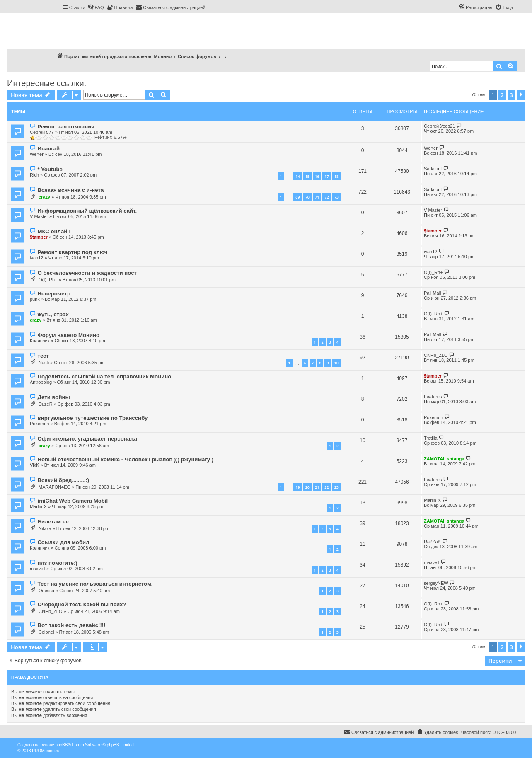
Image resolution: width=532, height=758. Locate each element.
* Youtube (50, 169)
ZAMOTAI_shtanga (444, 459)
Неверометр (54, 294)
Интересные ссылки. (47, 83)
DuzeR (46, 404)
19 (297, 487)
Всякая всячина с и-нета (70, 190)
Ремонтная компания (66, 127)
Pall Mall (433, 293)
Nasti (44, 363)
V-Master (39, 216)
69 (297, 197)
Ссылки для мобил (63, 542)
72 (326, 197)
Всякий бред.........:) (63, 480)
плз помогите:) (57, 563)
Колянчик (40, 341)
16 (317, 176)
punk (35, 299)
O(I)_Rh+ (48, 280)
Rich (34, 175)
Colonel (46, 632)
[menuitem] (96, 7)
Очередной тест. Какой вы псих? (82, 604)
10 (336, 363)
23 (336, 487)
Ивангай (48, 149)
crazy (44, 197)
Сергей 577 (42, 132)
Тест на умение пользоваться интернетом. (95, 584)
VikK (34, 465)
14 (297, 176)
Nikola (45, 528)
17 (326, 176)
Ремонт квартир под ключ (72, 252)
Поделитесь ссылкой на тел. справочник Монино (104, 377)
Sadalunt (433, 169)
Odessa (46, 591)
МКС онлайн (54, 231)
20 (307, 487)
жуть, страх (53, 314)
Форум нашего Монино (68, 335)
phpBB (61, 745)
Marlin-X (38, 506)
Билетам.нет (54, 522)
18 (336, 176)
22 (326, 487)
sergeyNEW (436, 583)
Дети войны (53, 397)
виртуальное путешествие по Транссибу (92, 418)
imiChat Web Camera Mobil (73, 501)
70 (307, 197)
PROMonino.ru (46, 751)
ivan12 (36, 258)
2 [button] (502, 95)
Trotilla (431, 438)
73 (336, 197)
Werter (37, 154)
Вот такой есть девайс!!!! (71, 625)
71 (317, 197)
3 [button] (511, 95)
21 (317, 487)
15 (307, 176)
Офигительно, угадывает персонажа (87, 439)
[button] (521, 95)
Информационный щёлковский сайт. (87, 211)
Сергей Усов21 (439, 126)
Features (433, 397)
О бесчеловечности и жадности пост (87, 273)
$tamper (39, 237)
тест (43, 356)
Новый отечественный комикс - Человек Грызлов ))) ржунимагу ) (125, 459)
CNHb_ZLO (436, 355)
